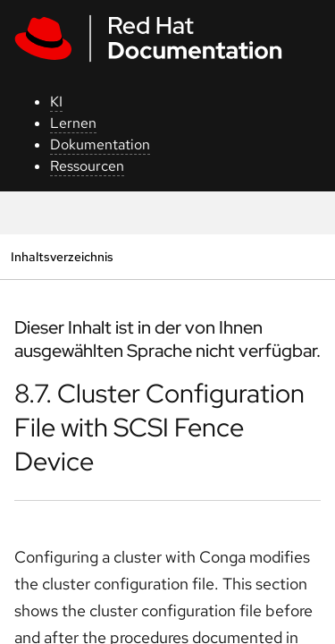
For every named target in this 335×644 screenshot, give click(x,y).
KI (56, 102)
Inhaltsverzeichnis (62, 256)
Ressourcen (87, 166)
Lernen (73, 123)
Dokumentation (100, 144)
